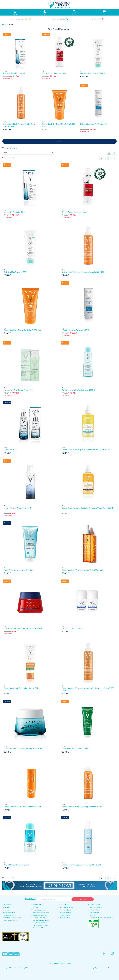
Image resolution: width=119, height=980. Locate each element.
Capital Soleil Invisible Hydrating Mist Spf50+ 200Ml (83, 807)
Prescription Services (39, 910)
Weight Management (39, 923)
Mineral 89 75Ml (10, 450)
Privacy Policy (93, 910)
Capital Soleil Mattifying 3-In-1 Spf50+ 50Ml (22, 688)
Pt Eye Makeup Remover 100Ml (16, 865)
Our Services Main (38, 928)
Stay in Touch (31, 899)
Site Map (92, 915)
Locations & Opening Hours (12, 918)
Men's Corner (65, 915)
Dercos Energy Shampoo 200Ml (54, 73)
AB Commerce (112, 968)
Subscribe (83, 899)
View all (12, 158)
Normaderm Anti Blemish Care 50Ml (18, 390)
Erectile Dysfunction (39, 918)
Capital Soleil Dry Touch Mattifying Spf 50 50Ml (23, 330)
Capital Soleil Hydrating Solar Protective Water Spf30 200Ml (86, 450)
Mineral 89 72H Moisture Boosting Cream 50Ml (23, 748)
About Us (6, 907)
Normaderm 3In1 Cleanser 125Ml (75, 748)
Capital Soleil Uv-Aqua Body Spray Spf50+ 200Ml (81, 865)
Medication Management (40, 920)
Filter (60, 141)
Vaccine (35, 907)
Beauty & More (65, 913)
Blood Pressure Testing (39, 915)
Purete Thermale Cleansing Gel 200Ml (19, 570)
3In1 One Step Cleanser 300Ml (92, 73)
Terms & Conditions (95, 907)
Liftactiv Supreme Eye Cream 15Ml (94, 124)
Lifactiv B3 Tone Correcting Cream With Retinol (23, 628)
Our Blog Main (65, 918)
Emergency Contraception (40, 913)
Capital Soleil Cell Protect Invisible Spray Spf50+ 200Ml (84, 272)
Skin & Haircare (66, 910)
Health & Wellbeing (67, 907)
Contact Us (7, 910)
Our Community (9, 913)
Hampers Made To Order (40, 925)
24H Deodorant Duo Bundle (73, 628)
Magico (97, 968)
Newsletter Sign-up (10, 915)
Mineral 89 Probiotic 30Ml (14, 73)
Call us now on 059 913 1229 (59, 963)
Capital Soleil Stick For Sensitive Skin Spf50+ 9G (23, 807)
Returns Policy (94, 913)
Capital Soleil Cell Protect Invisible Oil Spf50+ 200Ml (83, 570)
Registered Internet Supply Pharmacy (101, 918)
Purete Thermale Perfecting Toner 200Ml (78, 390)
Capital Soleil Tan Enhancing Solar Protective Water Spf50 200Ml (87, 508)
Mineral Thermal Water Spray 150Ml (18, 508)
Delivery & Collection (10, 920)
